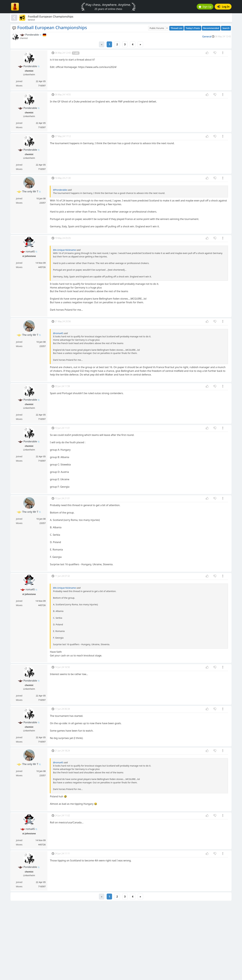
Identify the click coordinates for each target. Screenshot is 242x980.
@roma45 (58, 333)
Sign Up (205, 7)
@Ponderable (60, 190)
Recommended (211, 28)
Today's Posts (193, 28)
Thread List (177, 28)
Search (226, 28)
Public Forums (157, 28)
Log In (223, 7)
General (207, 37)
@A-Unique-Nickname (64, 250)
